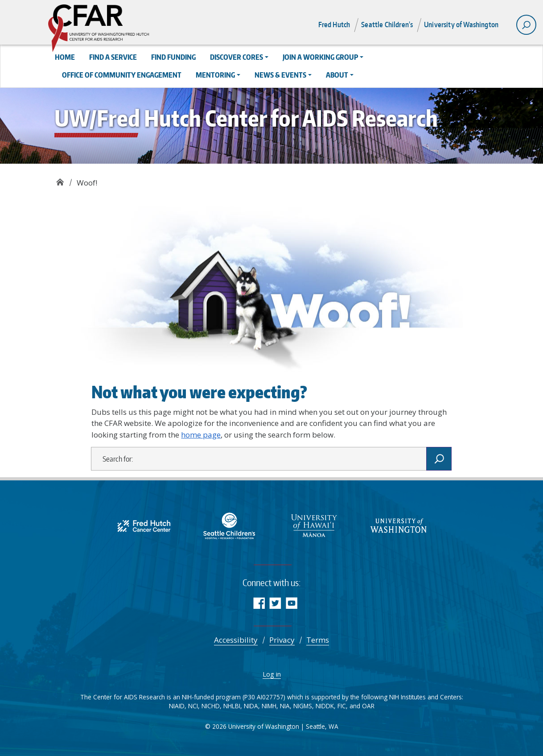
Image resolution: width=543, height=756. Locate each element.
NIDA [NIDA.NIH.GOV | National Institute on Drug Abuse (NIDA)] (251, 706)
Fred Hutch (334, 25)
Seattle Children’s (387, 25)
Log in (272, 674)
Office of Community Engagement (122, 75)
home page (201, 435)
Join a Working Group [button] (320, 57)
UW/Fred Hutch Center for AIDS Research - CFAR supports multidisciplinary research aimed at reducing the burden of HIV (128, 29)
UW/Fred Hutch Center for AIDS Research (60, 180)
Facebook (259, 603)
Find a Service (113, 57)
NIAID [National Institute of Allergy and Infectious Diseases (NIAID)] (177, 706)
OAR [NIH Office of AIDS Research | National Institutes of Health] (368, 706)
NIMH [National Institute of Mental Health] (269, 706)
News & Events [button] (280, 75)
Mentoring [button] (215, 75)
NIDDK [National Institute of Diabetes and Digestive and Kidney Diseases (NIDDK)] (325, 706)
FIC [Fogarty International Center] (342, 706)
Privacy (282, 640)
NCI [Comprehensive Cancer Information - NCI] (193, 706)
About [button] (337, 75)
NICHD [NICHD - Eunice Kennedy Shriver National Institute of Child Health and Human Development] (211, 706)
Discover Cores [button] (237, 57)
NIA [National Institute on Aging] (285, 706)
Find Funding (173, 57)
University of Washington (461, 25)
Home (65, 57)
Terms (318, 640)
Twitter (275, 603)
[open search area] (526, 25)
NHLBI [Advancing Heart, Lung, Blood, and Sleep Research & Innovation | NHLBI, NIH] (232, 706)
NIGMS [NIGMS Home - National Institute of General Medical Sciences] (303, 706)
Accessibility (236, 640)
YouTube (292, 603)
